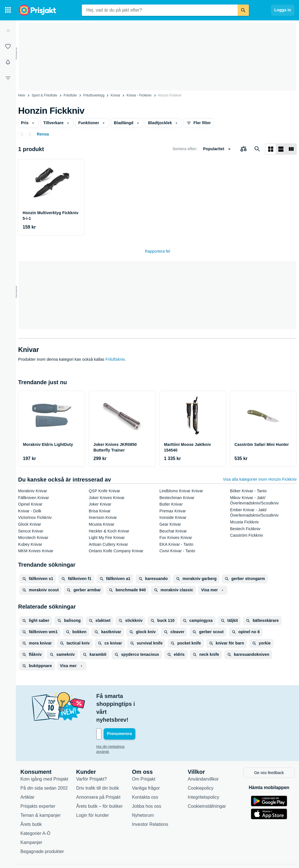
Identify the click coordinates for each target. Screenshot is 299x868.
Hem (22, 95)
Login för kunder (93, 791)
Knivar (116, 95)
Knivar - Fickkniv (139, 95)
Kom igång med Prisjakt (44, 755)
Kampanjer (31, 818)
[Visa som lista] (281, 149)
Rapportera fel (158, 251)
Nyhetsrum (143, 791)
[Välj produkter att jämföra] (244, 149)
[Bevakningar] (8, 62)
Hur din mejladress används (117, 723)
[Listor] (8, 46)
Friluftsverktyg (94, 95)
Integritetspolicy (203, 773)
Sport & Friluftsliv (45, 95)
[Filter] (8, 78)
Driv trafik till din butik (98, 764)
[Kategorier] (8, 10)
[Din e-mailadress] (133, 710)
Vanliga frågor (146, 764)
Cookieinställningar (207, 782)
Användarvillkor (203, 755)
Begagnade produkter (42, 827)
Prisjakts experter (38, 782)
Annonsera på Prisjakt (98, 773)
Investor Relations (150, 800)
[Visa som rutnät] (271, 149)
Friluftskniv (115, 359)
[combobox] (160, 10)
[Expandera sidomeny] (8, 31)
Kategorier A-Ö (35, 809)
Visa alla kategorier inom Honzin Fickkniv (260, 479)
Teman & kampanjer (40, 791)
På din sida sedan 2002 (44, 764)
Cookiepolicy (201, 764)
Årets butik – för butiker (100, 782)
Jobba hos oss (147, 782)
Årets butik (31, 800)
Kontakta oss (145, 773)
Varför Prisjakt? (91, 755)
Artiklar (27, 773)
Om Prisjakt (144, 755)
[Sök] (243, 10)
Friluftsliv (70, 95)
